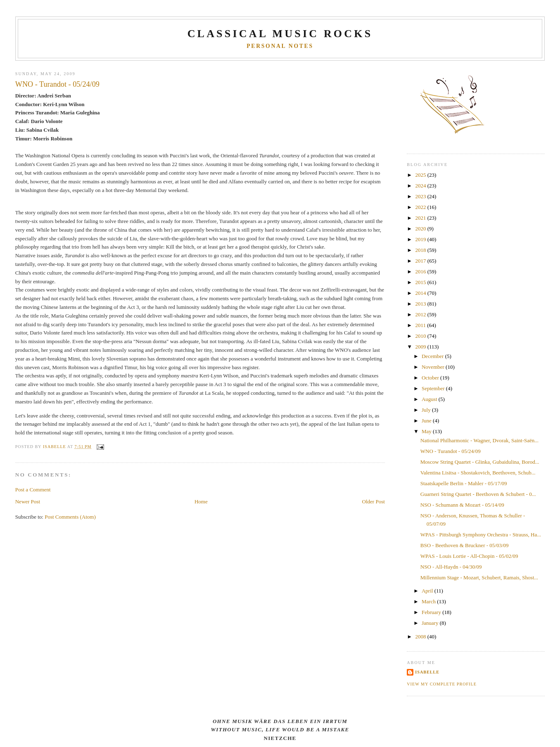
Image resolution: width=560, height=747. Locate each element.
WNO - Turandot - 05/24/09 (451, 451)
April (428, 591)
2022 (421, 207)
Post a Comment (33, 490)
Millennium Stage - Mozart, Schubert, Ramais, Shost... (479, 577)
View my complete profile (442, 684)
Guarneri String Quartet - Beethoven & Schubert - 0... (478, 494)
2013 (421, 304)
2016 (421, 272)
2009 (421, 347)
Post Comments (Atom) (70, 517)
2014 (421, 293)
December (433, 356)
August (430, 399)
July (427, 410)
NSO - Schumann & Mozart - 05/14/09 (462, 505)
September (434, 388)
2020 (421, 229)
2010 (421, 336)
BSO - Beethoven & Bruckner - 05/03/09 (465, 545)
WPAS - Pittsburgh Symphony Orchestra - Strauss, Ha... (481, 535)
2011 (421, 325)
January (431, 623)
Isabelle (427, 672)
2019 (421, 239)
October (431, 378)
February (432, 612)
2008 (421, 637)
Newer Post (28, 502)
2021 (421, 218)
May (427, 431)
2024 (421, 186)
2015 (421, 282)
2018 (421, 250)
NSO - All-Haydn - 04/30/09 (451, 567)
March (429, 601)
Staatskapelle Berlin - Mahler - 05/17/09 (464, 483)
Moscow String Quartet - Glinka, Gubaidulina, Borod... (480, 462)
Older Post (374, 502)
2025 (421, 175)
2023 (421, 196)
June (427, 421)
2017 (421, 261)
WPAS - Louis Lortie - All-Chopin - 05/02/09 (469, 556)
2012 (421, 314)
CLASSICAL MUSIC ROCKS (280, 34)
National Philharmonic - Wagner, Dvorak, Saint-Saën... (479, 440)
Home (201, 502)
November (434, 367)
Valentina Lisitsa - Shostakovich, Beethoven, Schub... (478, 473)
